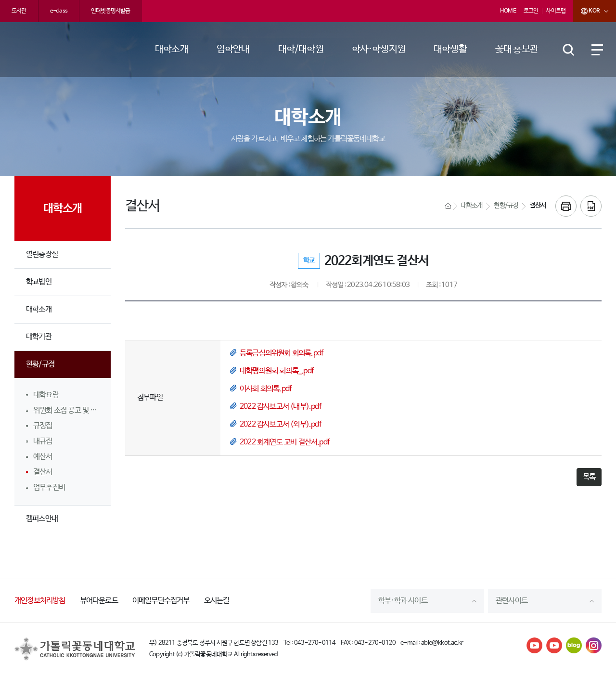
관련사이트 (512, 601)
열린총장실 (42, 254)
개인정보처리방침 (40, 601)
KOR (586, 11)
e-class (59, 11)
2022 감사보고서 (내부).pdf (280, 407)
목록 (589, 477)
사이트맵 (556, 11)
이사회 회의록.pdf (265, 389)
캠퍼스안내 (42, 519)
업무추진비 (49, 487)
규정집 (43, 426)
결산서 (43, 472)
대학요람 (46, 395)
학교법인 (39, 282)
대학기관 (39, 337)
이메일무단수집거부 (161, 601)
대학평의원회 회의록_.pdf (276, 371)
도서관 (19, 11)
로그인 (531, 11)
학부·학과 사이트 (403, 601)
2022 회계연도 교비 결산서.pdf (284, 442)
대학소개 (39, 309)
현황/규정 (40, 364)
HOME (508, 11)
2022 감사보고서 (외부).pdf (280, 424)
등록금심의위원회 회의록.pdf (281, 353)
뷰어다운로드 (99, 601)
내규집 (43, 441)
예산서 (43, 457)
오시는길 (217, 601)
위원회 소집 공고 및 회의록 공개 (66, 410)
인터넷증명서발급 (111, 11)
